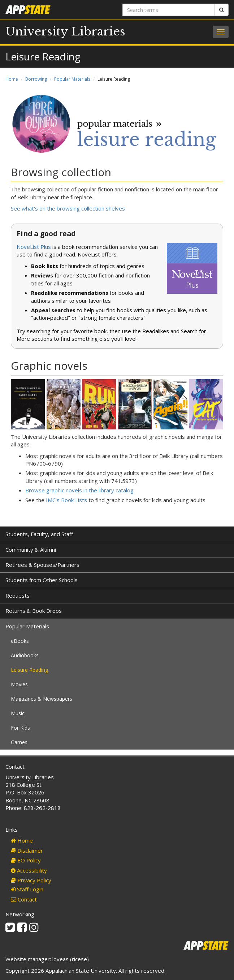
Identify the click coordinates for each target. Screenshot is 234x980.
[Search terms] (169, 10)
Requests (18, 595)
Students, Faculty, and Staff (39, 534)
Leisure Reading (29, 670)
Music (18, 713)
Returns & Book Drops (34, 611)
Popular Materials (72, 79)
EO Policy (26, 860)
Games (19, 742)
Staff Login (27, 889)
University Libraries (65, 31)
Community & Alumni (31, 550)
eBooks (20, 641)
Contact (24, 899)
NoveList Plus (34, 247)
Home (12, 79)
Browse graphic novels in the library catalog (79, 490)
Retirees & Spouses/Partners (42, 565)
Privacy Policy (31, 880)
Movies (19, 684)
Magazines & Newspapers (42, 699)
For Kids (20, 728)
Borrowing (36, 79)
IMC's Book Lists (66, 500)
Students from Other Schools (42, 580)
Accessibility (29, 870)
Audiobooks (25, 655)
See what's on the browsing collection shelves (68, 208)
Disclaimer (27, 850)
